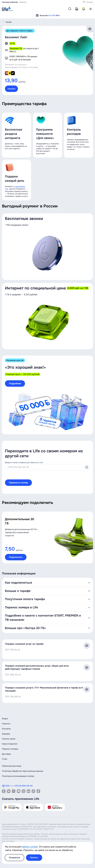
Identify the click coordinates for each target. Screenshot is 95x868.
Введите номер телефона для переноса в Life (24, 462)
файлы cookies (30, 847)
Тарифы (9, 22)
